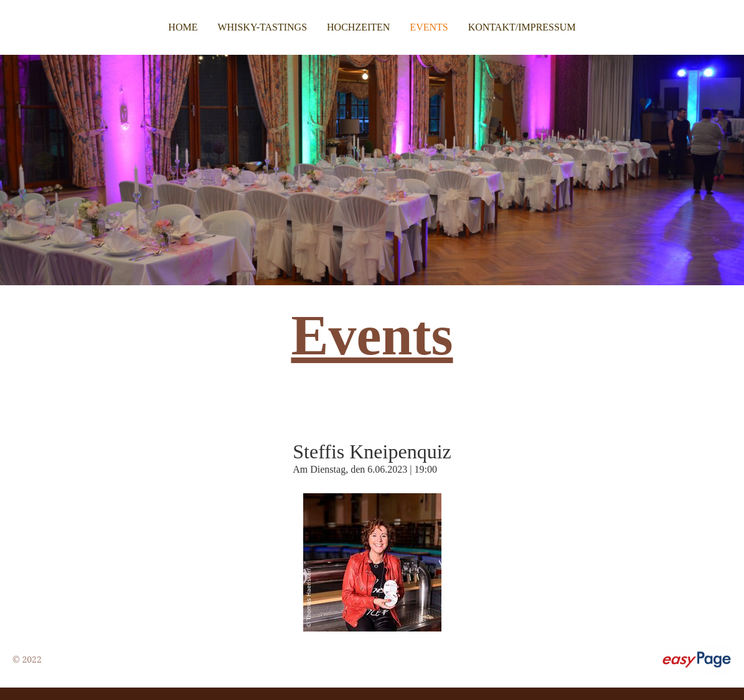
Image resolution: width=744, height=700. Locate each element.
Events (429, 27)
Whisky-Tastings (262, 27)
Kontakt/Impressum (522, 27)
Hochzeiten (358, 27)
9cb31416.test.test (80, 659)
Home (183, 27)
